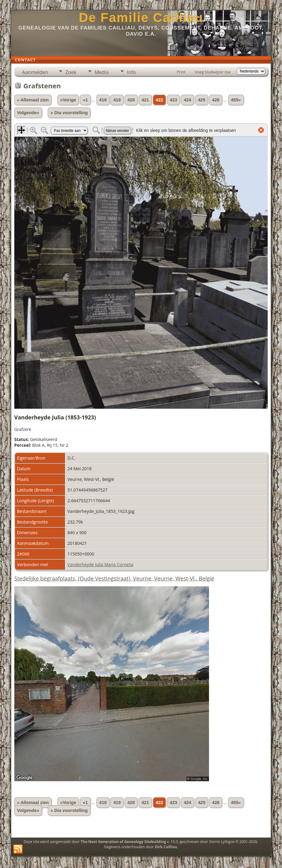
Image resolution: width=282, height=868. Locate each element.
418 (103, 100)
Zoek (71, 72)
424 (187, 100)
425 (202, 100)
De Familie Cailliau (141, 18)
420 (131, 100)
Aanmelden (35, 72)
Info (131, 72)
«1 (85, 100)
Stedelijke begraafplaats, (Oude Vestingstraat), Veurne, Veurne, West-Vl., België (114, 578)
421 (145, 100)
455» (236, 100)
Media (102, 72)
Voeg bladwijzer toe (213, 72)
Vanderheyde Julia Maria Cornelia (101, 565)
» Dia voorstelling (69, 113)
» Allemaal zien (33, 100)
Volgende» (28, 113)
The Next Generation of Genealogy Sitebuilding (123, 842)
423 (173, 100)
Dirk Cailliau (166, 847)
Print (181, 72)
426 (216, 100)
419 (117, 100)
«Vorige (68, 100)
